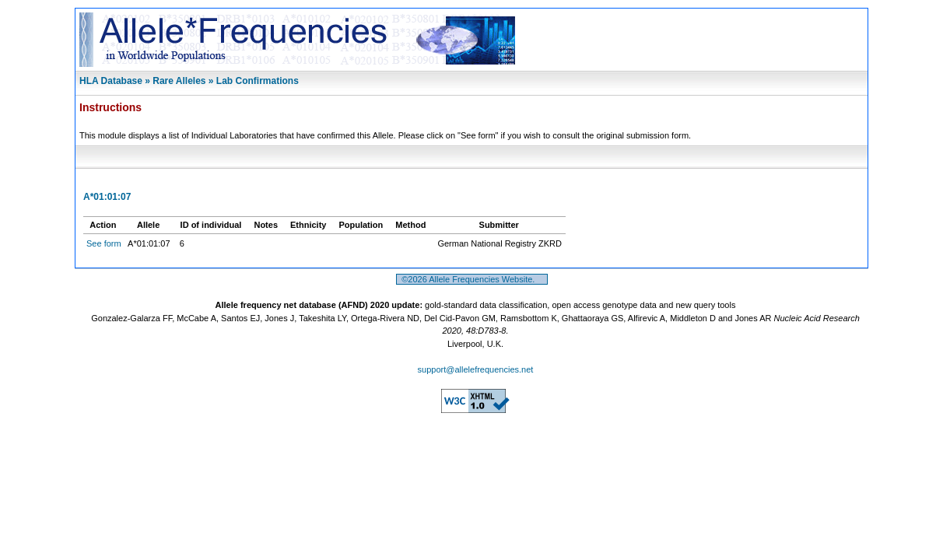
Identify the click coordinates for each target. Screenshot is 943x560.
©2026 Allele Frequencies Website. (472, 279)
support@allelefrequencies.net (476, 369)
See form (104, 243)
